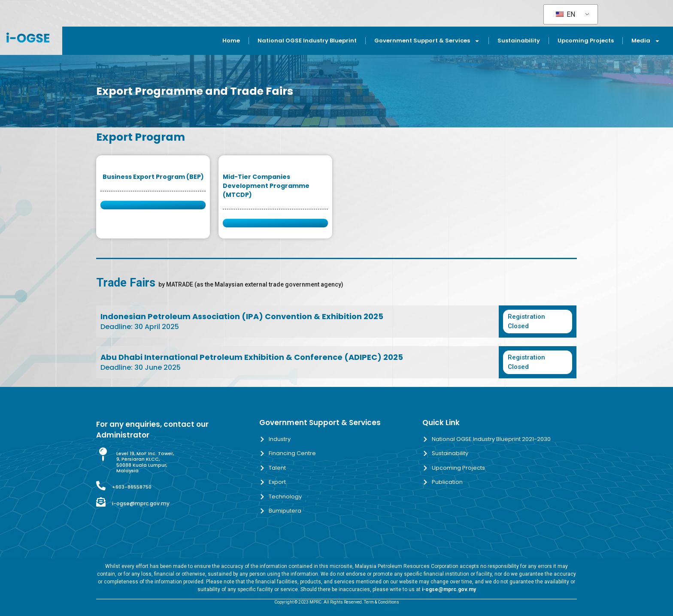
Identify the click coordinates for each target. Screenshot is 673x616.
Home (231, 41)
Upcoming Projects (586, 41)
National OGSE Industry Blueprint (307, 41)
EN (565, 14)
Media (646, 41)
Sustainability (519, 41)
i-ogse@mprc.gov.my (141, 503)
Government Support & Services (427, 41)
